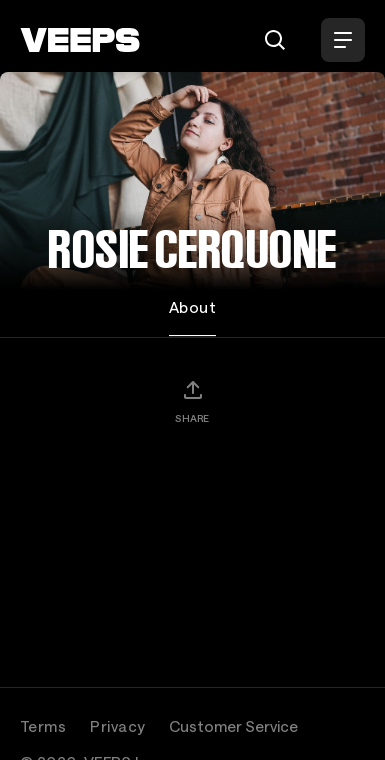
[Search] (275, 40)
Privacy (117, 726)
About (192, 307)
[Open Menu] (343, 40)
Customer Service (233, 726)
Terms (43, 726)
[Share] (192, 401)
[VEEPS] (80, 40)
